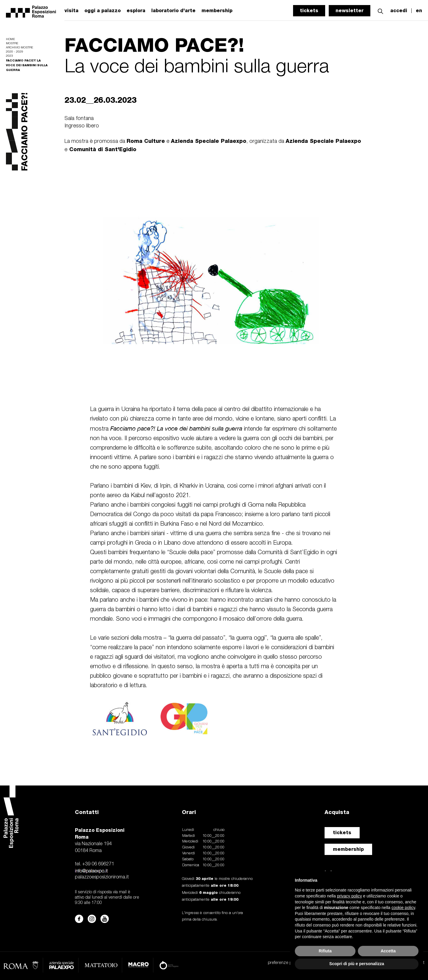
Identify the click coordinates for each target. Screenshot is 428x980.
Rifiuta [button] (325, 951)
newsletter (350, 11)
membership (348, 849)
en (419, 11)
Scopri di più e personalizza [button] (357, 964)
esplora (136, 11)
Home (10, 39)
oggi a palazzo (103, 11)
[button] (380, 11)
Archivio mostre (19, 48)
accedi (399, 11)
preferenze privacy (285, 963)
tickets (309, 11)
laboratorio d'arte (173, 11)
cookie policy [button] (403, 908)
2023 (10, 56)
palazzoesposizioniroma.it (102, 877)
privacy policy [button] (350, 896)
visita (71, 11)
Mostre (12, 44)
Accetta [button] (388, 951)
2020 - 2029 (15, 52)
